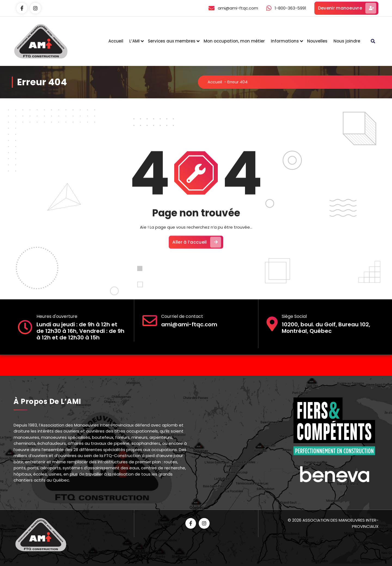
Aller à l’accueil (197, 252)
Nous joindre (347, 41)
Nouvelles (317, 41)
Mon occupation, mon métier (234, 41)
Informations (285, 41)
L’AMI (134, 41)
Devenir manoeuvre (347, 8)
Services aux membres (172, 41)
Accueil (116, 41)
